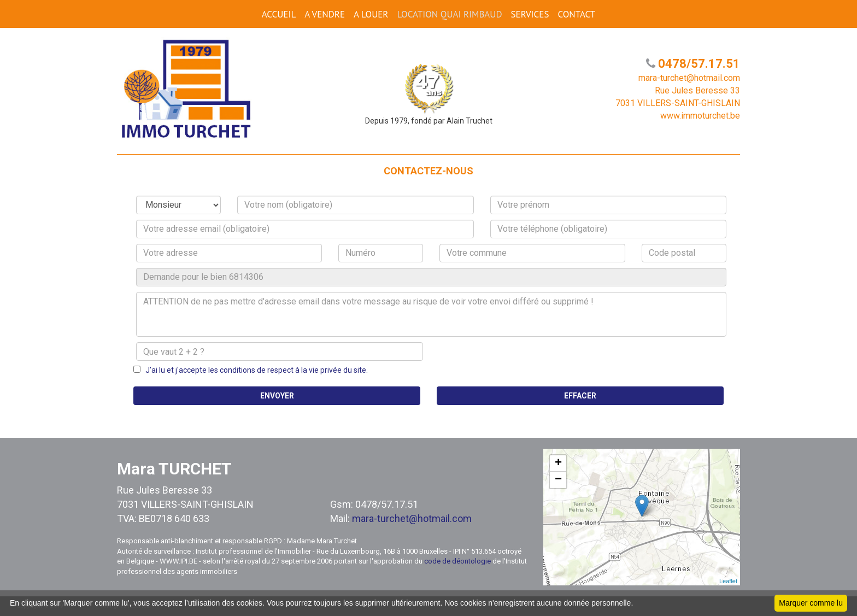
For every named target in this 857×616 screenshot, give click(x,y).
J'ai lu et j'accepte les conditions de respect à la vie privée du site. (254, 370)
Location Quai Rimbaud (449, 14)
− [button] (558, 480)
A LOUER (371, 14)
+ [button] (558, 464)
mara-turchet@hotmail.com (412, 518)
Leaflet (728, 581)
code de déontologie (457, 561)
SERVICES (530, 14)
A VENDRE (325, 14)
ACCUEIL (279, 14)
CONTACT (576, 14)
